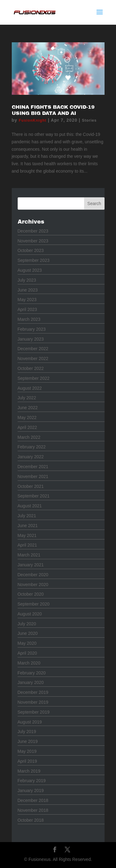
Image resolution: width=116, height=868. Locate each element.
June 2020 (28, 633)
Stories (89, 120)
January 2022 (31, 457)
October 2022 (31, 368)
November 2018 (33, 810)
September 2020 (34, 604)
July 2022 (27, 398)
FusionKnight (33, 120)
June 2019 (28, 741)
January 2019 (31, 790)
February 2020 (32, 673)
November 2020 (33, 585)
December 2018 (33, 800)
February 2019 (32, 781)
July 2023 (27, 280)
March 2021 (29, 555)
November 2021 (33, 476)
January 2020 (31, 682)
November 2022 (33, 359)
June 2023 (28, 290)
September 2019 (34, 712)
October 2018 (31, 820)
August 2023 (30, 270)
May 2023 (27, 300)
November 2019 (33, 702)
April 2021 (27, 545)
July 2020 (27, 624)
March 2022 (29, 437)
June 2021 (28, 526)
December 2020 (33, 575)
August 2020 (30, 614)
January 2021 (31, 565)
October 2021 (31, 486)
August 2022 (30, 388)
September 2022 (34, 378)
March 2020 (29, 663)
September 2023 (34, 260)
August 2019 (30, 722)
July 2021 (27, 516)
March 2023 (29, 319)
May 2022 (27, 417)
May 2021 (27, 535)
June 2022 (28, 408)
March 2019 (29, 771)
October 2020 (31, 594)
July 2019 (27, 732)
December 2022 (33, 349)
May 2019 (27, 751)
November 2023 (33, 241)
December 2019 (33, 692)
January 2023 (31, 339)
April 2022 (27, 427)
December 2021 (33, 467)
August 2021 (30, 506)
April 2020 (27, 653)
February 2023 (32, 329)
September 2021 (34, 496)
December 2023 (33, 231)
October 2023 (31, 250)
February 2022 (32, 447)
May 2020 (27, 643)
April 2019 (27, 761)
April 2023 (27, 309)
